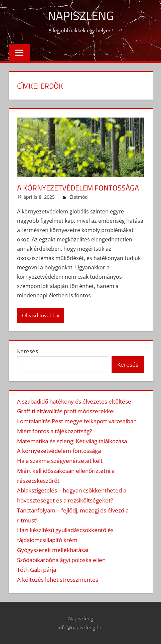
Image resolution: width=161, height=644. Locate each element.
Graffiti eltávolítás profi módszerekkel (66, 411)
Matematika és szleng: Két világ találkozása (72, 441)
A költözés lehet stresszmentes (58, 580)
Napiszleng (81, 15)
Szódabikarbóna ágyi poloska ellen (61, 560)
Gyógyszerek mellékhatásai (53, 550)
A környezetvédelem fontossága (78, 188)
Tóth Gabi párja (37, 570)
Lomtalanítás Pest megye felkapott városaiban (77, 421)
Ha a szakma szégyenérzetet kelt (60, 461)
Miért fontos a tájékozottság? (54, 431)
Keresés (28, 351)
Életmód (79, 197)
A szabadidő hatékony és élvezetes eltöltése (74, 401)
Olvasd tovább (39, 315)
